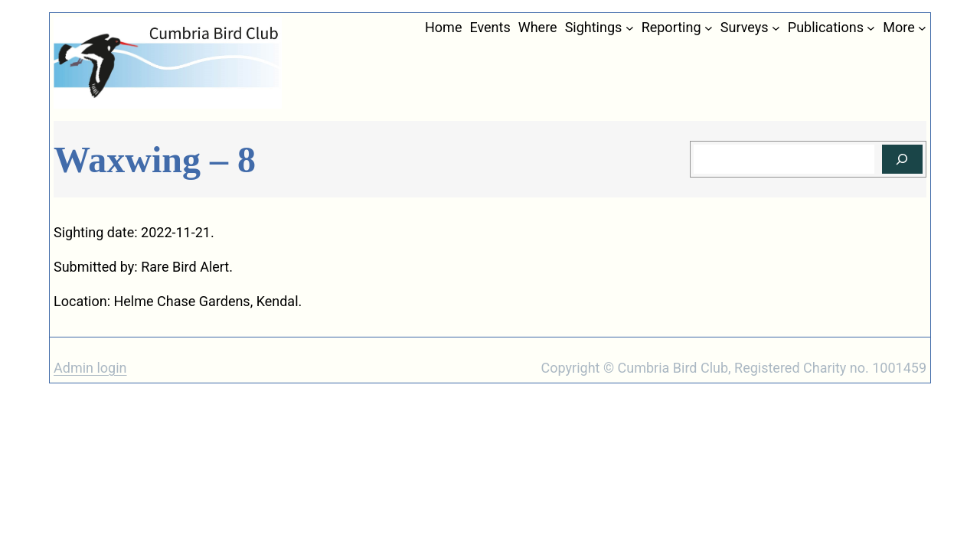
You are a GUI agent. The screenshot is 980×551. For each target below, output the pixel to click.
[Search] (902, 160)
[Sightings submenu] (630, 28)
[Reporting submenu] (709, 28)
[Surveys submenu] (776, 28)
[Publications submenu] (871, 28)
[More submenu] (922, 28)
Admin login (90, 368)
